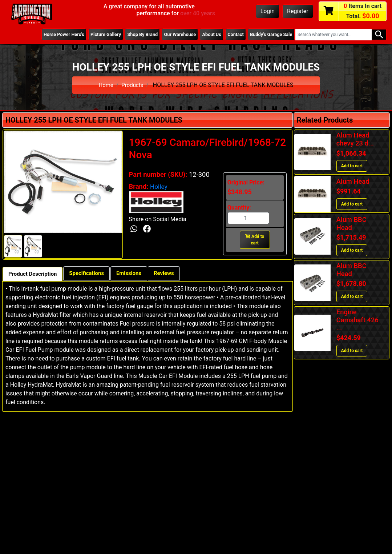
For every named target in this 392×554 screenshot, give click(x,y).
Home (105, 85)
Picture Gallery (93, 35)
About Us (206, 35)
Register (298, 11)
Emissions (138, 274)
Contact (232, 35)
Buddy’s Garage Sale (270, 35)
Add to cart (255, 240)
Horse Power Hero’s (49, 35)
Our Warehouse (172, 35)
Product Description (35, 274)
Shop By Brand (133, 35)
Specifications (92, 274)
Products (133, 85)
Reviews (175, 274)
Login (268, 11)
